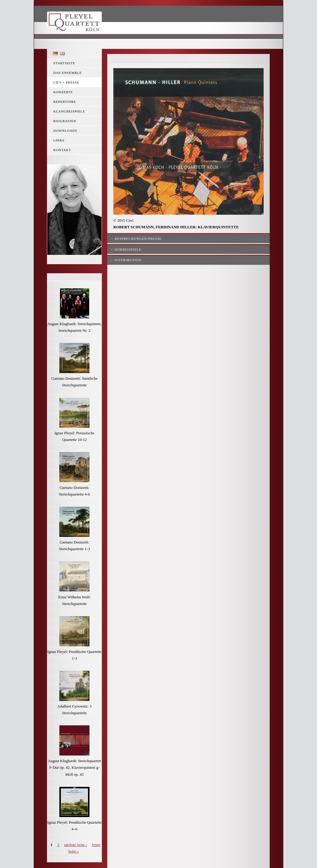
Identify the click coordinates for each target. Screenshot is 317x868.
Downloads (65, 131)
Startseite (64, 63)
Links (59, 140)
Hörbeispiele (128, 249)
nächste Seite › (76, 845)
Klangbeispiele (69, 111)
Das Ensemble (67, 73)
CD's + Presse (66, 82)
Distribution (128, 260)
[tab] (188, 238)
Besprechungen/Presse (138, 239)
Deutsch (55, 54)
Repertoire (65, 102)
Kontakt (62, 150)
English (62, 54)
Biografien (65, 121)
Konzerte (63, 92)
